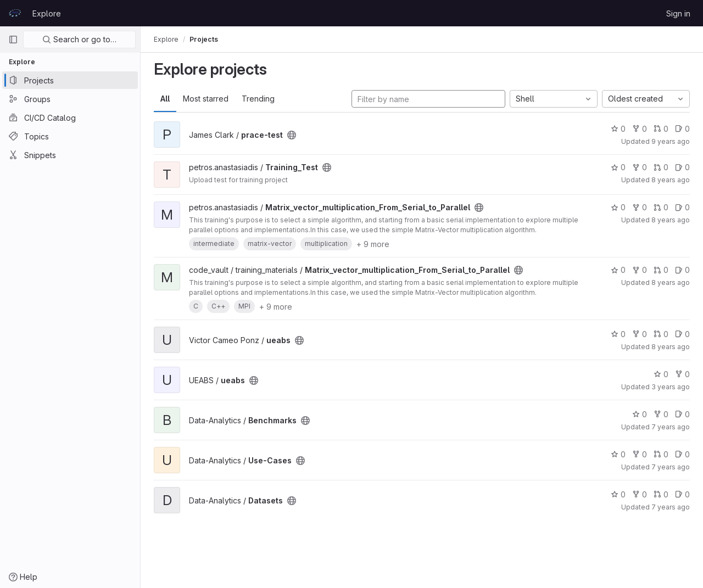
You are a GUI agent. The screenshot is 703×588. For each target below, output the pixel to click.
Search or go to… (79, 39)
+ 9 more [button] (373, 244)
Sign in (678, 13)
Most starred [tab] (206, 99)
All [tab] (165, 99)
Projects (204, 39)
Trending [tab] (258, 99)
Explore (47, 13)
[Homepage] (15, 13)
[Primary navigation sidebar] (13, 40)
